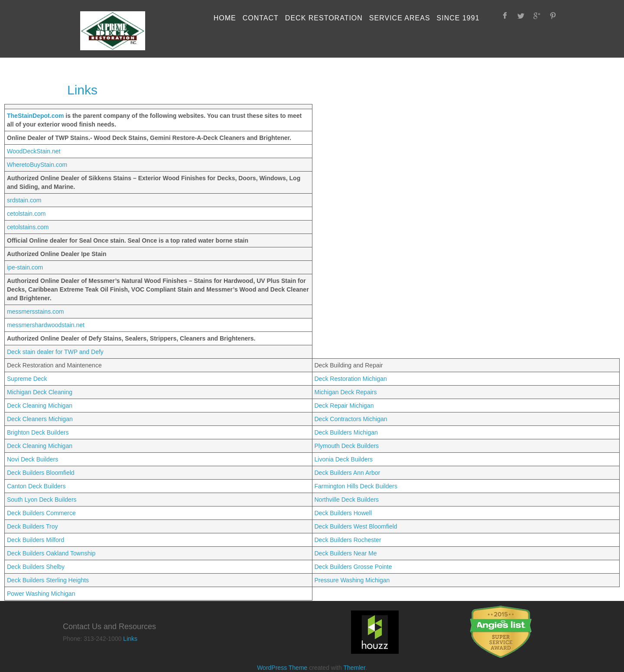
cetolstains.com (28, 227)
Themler (354, 668)
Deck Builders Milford (36, 540)
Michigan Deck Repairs (346, 392)
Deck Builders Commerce (41, 513)
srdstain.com (24, 200)
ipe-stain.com (25, 267)
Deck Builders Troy (32, 526)
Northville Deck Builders (347, 500)
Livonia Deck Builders (344, 459)
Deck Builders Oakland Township (51, 553)
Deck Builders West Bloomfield (356, 526)
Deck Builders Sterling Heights (48, 580)
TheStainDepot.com (36, 116)
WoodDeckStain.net (34, 151)
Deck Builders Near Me (346, 553)
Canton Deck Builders (36, 486)
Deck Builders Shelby (36, 567)
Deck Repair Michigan (344, 406)
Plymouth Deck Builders (347, 446)
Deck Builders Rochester (348, 540)
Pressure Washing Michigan (352, 580)
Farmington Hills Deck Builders (356, 486)
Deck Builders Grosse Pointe (353, 567)
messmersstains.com (35, 312)
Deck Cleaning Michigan (40, 406)
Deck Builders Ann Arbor (348, 473)
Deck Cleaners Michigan (40, 419)
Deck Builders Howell (343, 513)
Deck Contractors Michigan (351, 419)
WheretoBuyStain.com (37, 165)
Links (130, 639)
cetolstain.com (26, 214)
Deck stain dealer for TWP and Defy (55, 352)
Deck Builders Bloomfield (41, 473)
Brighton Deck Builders (38, 432)
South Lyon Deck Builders (42, 500)
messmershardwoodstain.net (46, 325)
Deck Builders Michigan (346, 432)
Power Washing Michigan (41, 594)
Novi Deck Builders (32, 459)
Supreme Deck (27, 379)
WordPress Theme (282, 668)
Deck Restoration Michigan (351, 379)
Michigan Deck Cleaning (40, 392)
